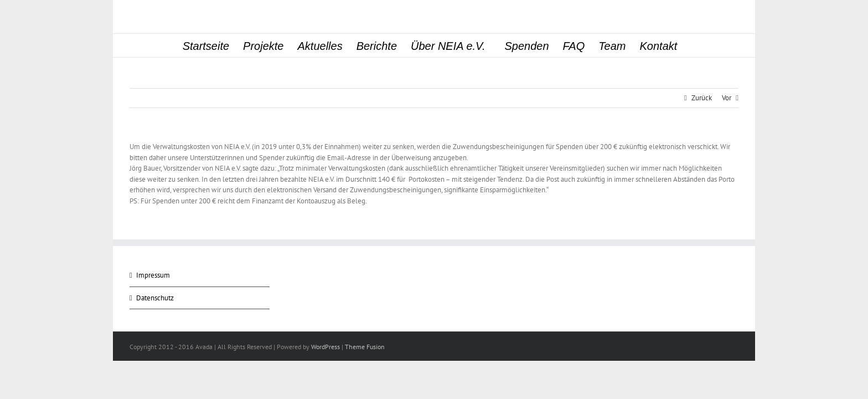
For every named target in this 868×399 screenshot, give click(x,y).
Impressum (153, 275)
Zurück (702, 98)
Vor (727, 98)
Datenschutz (155, 298)
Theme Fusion (365, 347)
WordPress (325, 347)
